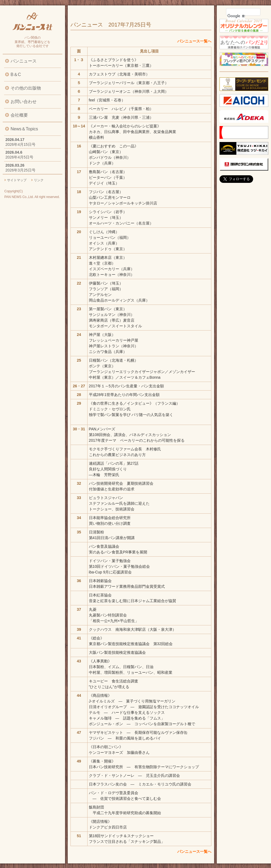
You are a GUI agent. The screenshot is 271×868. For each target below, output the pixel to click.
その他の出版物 (26, 88)
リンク (39, 180)
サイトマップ (17, 180)
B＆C (16, 75)
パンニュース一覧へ (194, 41)
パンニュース (24, 61)
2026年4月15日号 (20, 144)
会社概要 (19, 115)
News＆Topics (24, 129)
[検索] (236, 16)
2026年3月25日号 (20, 170)
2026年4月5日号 (19, 157)
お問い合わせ (24, 102)
